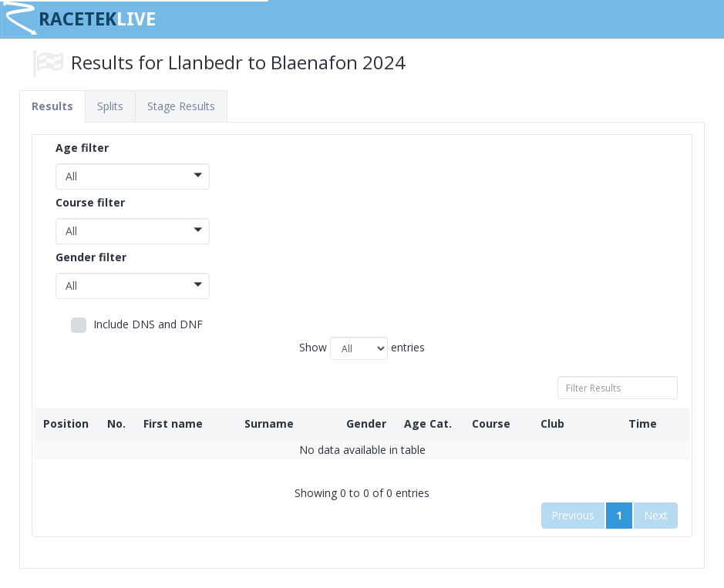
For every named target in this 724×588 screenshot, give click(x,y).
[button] (133, 176)
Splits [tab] (110, 106)
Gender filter (91, 257)
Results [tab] (52, 106)
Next (656, 515)
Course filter (90, 202)
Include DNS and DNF (137, 325)
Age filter (82, 148)
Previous (573, 515)
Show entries (362, 348)
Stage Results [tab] (181, 106)
